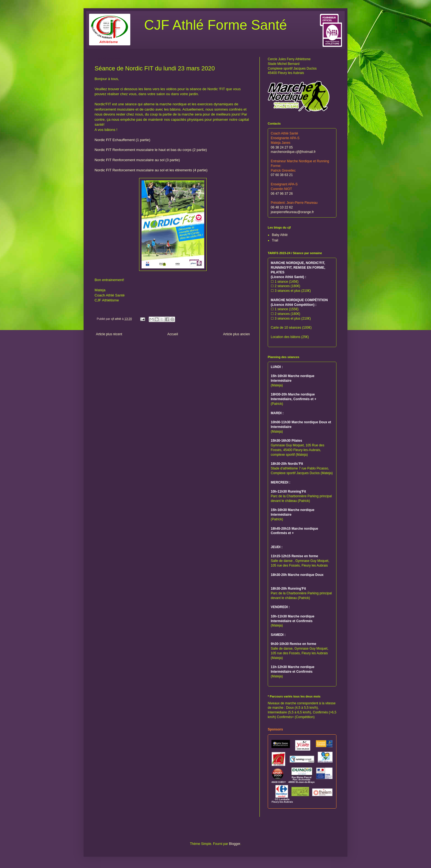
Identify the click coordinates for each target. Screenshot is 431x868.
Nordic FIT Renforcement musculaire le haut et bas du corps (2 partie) (151, 150)
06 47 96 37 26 (282, 194)
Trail (275, 240)
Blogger (235, 844)
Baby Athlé (280, 235)
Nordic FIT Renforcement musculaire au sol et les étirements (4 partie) (151, 170)
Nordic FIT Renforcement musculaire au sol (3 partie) (137, 160)
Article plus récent (109, 334)
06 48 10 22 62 (282, 207)
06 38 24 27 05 (282, 147)
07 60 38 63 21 (282, 175)
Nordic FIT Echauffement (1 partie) (122, 140)
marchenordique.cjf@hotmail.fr (293, 152)
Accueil (173, 334)
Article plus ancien (237, 334)
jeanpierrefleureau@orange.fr (292, 212)
